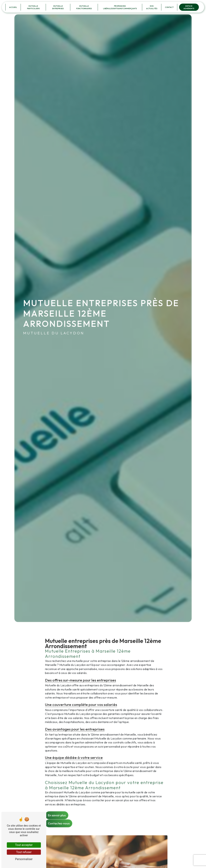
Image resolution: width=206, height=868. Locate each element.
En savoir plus (57, 800)
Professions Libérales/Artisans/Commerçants (120, 7)
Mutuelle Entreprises (58, 7)
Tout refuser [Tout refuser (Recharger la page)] (24, 852)
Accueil (13, 7)
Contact (169, 7)
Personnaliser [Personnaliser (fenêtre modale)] (24, 859)
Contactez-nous (59, 808)
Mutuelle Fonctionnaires (84, 7)
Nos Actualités (152, 7)
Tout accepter (24, 845)
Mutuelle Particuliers (33, 7)
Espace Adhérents (189, 7)
